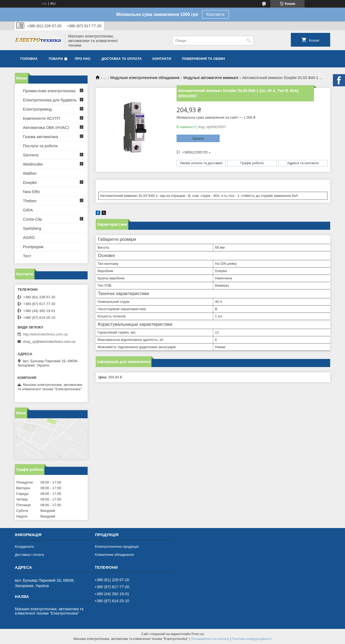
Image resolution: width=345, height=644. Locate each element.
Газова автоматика (41, 137)
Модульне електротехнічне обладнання (145, 78)
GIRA (28, 210)
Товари (56, 59)
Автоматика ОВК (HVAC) (46, 127)
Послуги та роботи (40, 146)
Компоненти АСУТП (42, 118)
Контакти (215, 14)
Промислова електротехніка (49, 91)
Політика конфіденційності (252, 639)
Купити (198, 138)
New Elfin (31, 192)
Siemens (31, 155)
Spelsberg (32, 228)
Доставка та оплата (121, 59)
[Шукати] (249, 41)
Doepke (30, 182)
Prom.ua (198, 634)
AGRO (29, 237)
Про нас (83, 59)
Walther (30, 173)
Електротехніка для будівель (50, 100)
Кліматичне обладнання (114, 555)
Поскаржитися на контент (210, 639)
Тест (27, 256)
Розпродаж (33, 247)
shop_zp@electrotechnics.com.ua (49, 342)
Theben (30, 201)
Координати (24, 547)
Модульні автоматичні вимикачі (211, 78)
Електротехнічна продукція (117, 547)
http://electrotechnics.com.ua (45, 334)
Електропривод (37, 109)
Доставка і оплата (29, 555)
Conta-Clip (32, 219)
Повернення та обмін (203, 59)
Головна (29, 59)
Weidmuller (33, 164)
